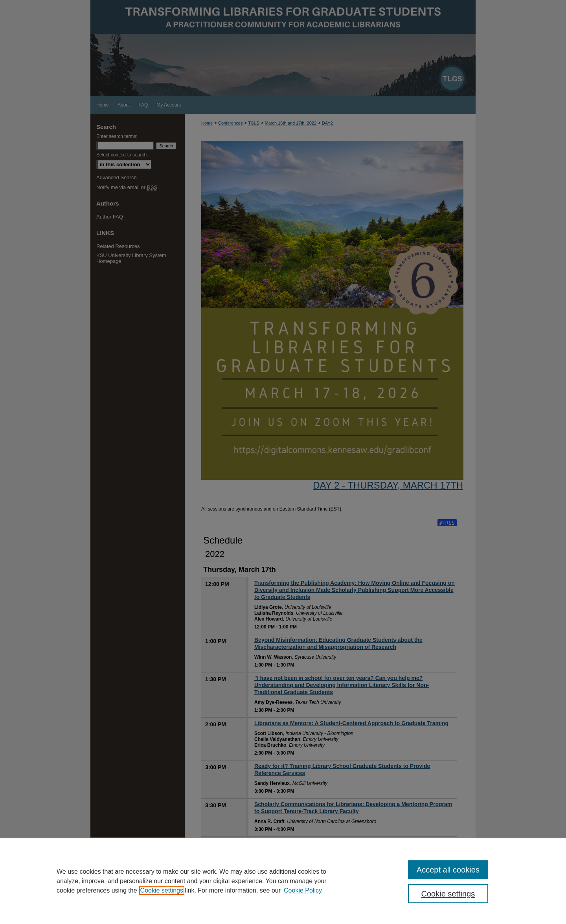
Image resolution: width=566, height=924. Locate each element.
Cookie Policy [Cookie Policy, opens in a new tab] (303, 890)
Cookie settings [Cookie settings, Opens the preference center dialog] (448, 894)
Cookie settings (162, 890)
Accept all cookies (448, 870)
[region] (283, 881)
